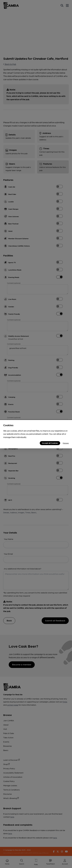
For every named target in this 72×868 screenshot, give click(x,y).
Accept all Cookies (50, 443)
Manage (66, 443)
